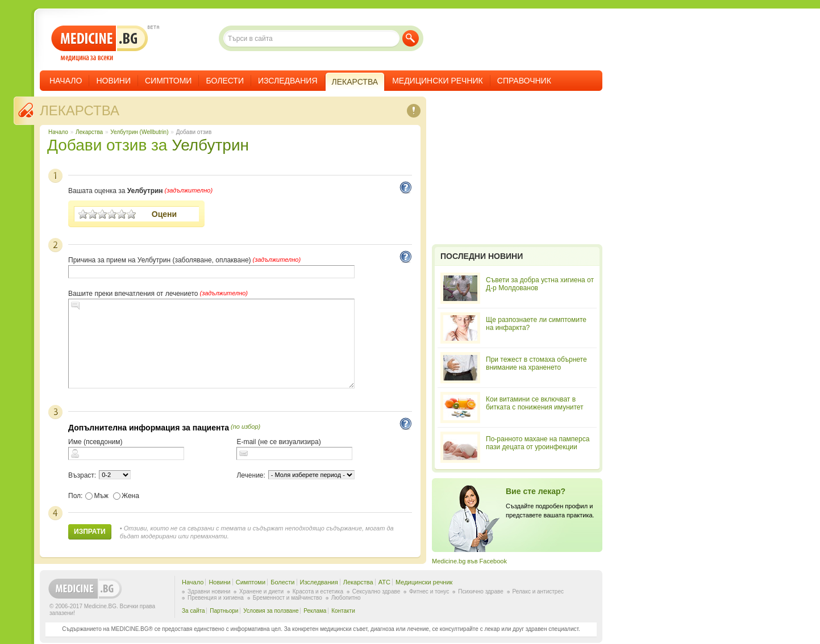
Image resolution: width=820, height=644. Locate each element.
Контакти (343, 611)
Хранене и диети (261, 591)
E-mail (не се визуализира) (278, 442)
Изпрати (90, 532)
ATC (384, 582)
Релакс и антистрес (538, 591)
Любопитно (346, 598)
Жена (126, 496)
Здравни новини (209, 591)
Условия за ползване (271, 611)
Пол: (75, 496)
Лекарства (80, 110)
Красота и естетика (318, 591)
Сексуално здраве (376, 591)
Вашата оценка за (116, 191)
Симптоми (168, 81)
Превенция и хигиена (216, 598)
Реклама (315, 611)
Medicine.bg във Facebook (469, 561)
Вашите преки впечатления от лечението (133, 294)
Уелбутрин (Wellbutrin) (139, 132)
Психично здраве (481, 591)
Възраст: (82, 475)
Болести (225, 81)
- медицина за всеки (100, 43)
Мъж (97, 496)
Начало (66, 81)
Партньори (224, 611)
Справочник (524, 81)
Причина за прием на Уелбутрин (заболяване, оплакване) (160, 260)
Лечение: (251, 475)
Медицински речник (438, 81)
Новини (113, 81)
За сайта (193, 611)
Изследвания (288, 81)
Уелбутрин (210, 145)
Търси (411, 38)
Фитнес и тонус (429, 591)
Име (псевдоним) (95, 442)
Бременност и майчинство (288, 598)
